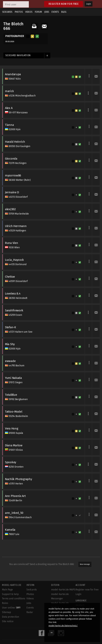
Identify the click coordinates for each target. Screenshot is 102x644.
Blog (64, 12)
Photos (19, 12)
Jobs (47, 12)
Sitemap (6, 612)
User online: (11, 608)
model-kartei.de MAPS (63, 590)
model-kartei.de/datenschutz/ (63, 626)
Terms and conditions (14, 599)
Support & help (10, 594)
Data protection (11, 617)
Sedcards (7, 12)
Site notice (8, 621)
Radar (30, 612)
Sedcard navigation (18, 55)
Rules (5, 603)
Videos (29, 12)
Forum (38, 12)
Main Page (7, 590)
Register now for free (64, 4)
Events (55, 12)
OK (52, 632)
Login (89, 4)
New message (85, 564)
